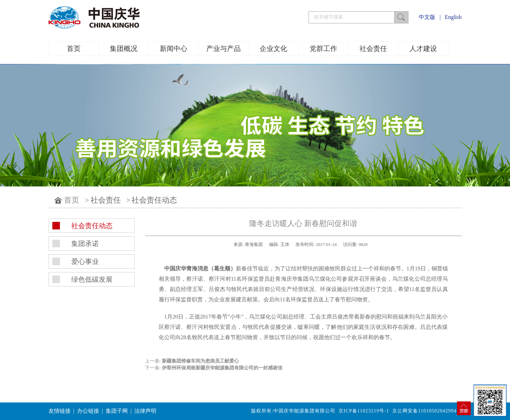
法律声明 (145, 411)
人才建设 (423, 49)
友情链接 (60, 411)
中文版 (427, 17)
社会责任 (373, 49)
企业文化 (273, 49)
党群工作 (323, 49)
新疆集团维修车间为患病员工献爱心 (200, 361)
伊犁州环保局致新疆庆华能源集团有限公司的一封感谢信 (222, 368)
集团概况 (124, 49)
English (453, 17)
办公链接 (88, 411)
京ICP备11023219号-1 (364, 411)
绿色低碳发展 (92, 279)
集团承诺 (85, 244)
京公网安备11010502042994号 (427, 411)
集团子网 (117, 411)
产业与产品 (223, 49)
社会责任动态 (154, 200)
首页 (74, 49)
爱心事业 (85, 261)
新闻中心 (174, 49)
